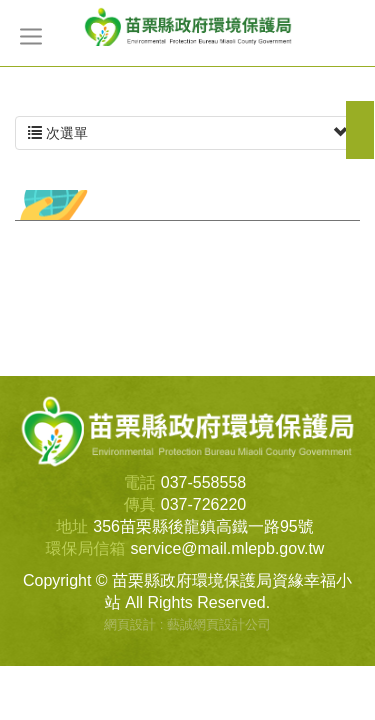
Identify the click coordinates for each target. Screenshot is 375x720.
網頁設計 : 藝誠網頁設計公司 (187, 624)
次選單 (187, 133)
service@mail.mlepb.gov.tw (228, 548)
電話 (140, 482)
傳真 (140, 504)
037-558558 (203, 482)
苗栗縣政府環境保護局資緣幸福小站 (188, 26)
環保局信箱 (86, 548)
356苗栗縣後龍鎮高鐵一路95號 (203, 526)
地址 (72, 526)
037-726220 (203, 504)
